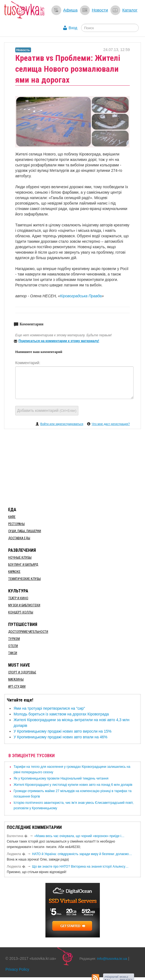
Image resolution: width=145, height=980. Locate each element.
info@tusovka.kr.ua (112, 959)
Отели (13, 646)
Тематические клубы (24, 579)
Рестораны (16, 524)
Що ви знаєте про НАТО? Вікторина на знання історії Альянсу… (80, 867)
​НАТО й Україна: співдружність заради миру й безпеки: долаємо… (82, 854)
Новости (100, 10)
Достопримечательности (28, 632)
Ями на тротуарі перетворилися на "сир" (49, 708)
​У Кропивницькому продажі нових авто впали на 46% (61, 737)
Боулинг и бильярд (23, 565)
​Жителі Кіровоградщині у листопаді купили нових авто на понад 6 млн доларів (73, 785)
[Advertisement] (73, 467)
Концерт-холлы (21, 612)
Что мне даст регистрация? (111, 424)
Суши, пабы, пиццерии (25, 531)
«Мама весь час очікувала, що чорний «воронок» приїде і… (79, 836)
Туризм (14, 639)
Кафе (12, 517)
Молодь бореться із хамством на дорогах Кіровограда (61, 714)
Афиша (70, 10)
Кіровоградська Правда (81, 296)
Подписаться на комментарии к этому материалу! (59, 341)
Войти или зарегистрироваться (62, 424)
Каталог (130, 10)
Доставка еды (19, 538)
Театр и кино (18, 598)
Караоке (14, 572)
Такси (13, 653)
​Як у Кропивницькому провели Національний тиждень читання (61, 778)
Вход (73, 28)
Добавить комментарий (47, 410)
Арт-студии (17, 687)
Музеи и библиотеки (24, 605)
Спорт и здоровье (22, 672)
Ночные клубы (20, 558)
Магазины (16, 679)
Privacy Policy (17, 969)
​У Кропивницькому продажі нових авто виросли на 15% (63, 731)
